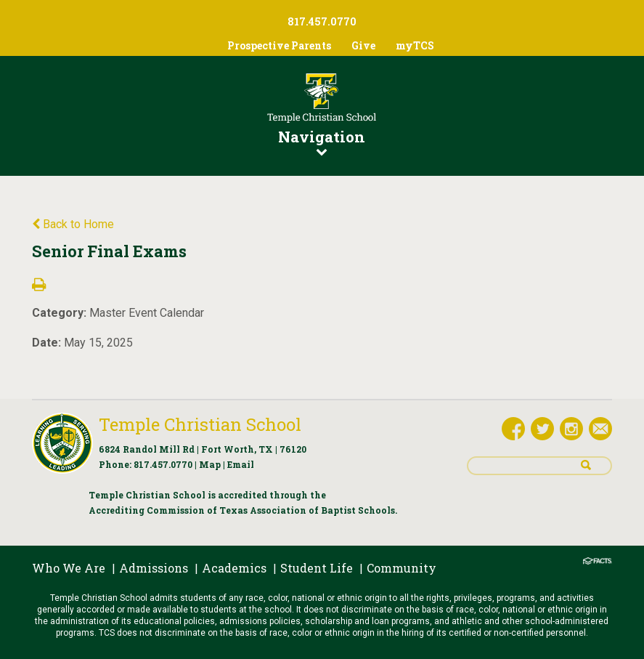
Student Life (317, 568)
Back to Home (73, 224)
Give (363, 45)
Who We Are (69, 568)
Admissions (154, 568)
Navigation (322, 142)
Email (241, 464)
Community (402, 568)
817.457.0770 (163, 464)
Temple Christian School (200, 424)
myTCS (415, 45)
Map (210, 464)
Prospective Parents (279, 45)
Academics (234, 568)
